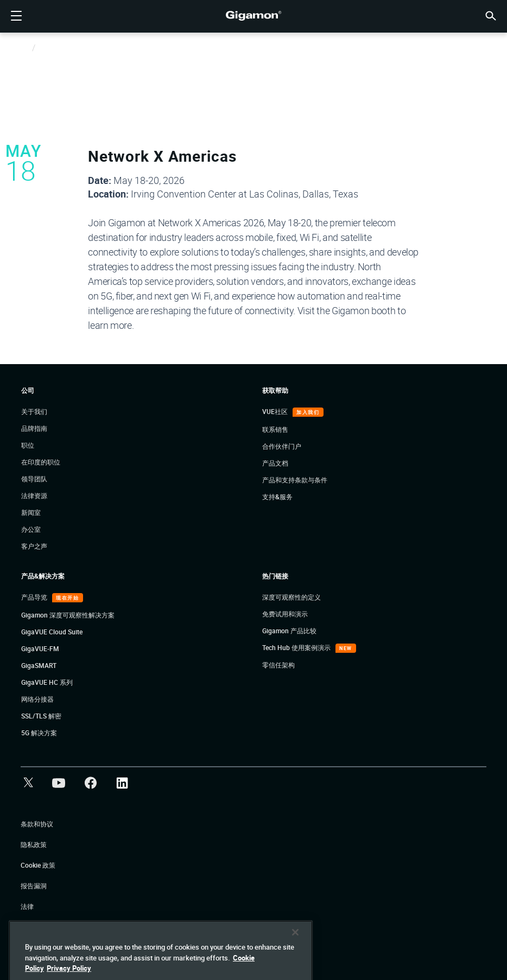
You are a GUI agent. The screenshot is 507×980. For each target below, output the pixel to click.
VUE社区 (276, 411)
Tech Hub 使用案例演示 (297, 647)
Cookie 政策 (38, 865)
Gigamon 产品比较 (289, 631)
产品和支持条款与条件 (295, 480)
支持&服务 (277, 497)
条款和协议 (37, 824)
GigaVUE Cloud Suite (52, 632)
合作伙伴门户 (282, 446)
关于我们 (34, 411)
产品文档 (275, 463)
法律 (27, 906)
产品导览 (35, 597)
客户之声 (34, 546)
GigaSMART (39, 665)
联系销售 (275, 429)
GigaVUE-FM (40, 648)
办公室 (31, 529)
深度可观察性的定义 (291, 597)
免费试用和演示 (285, 614)
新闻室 (31, 512)
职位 (28, 445)
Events (47, 48)
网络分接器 (37, 699)
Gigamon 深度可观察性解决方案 (68, 615)
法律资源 (34, 495)
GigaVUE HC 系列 (47, 682)
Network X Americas (162, 156)
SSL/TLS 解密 (41, 716)
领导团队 (34, 479)
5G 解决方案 (39, 733)
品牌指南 (34, 428)
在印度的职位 (41, 462)
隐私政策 (34, 844)
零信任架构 (278, 665)
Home (20, 48)
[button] (491, 15)
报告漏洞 (34, 886)
